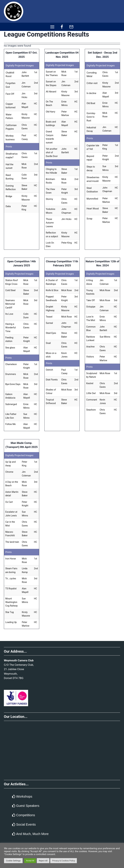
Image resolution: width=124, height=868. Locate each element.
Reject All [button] (43, 861)
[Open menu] (52, 27)
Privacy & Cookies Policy (64, 861)
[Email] (71, 27)
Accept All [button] (30, 861)
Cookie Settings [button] (13, 861)
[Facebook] (62, 27)
